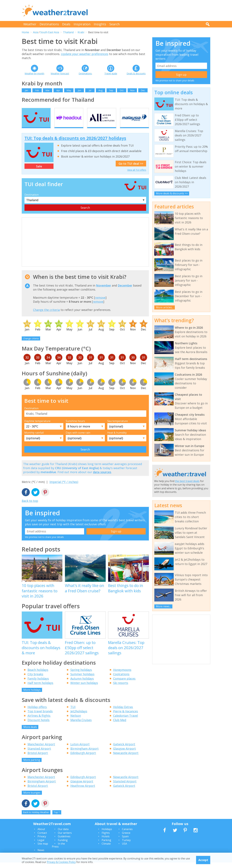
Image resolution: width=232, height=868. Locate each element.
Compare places (124, 684)
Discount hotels (39, 726)
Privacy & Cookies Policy (61, 862)
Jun (79, 90)
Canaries (127, 835)
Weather (30, 24)
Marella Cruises (81, 726)
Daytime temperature (37, 426)
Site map (43, 849)
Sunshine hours (75, 426)
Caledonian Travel (126, 721)
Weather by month (34, 74)
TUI (73, 713)
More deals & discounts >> (172, 193)
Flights (106, 838)
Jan (26, 90)
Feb (37, 90)
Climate (106, 849)
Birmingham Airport (85, 754)
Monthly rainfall (34, 438)
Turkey (126, 846)
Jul (90, 90)
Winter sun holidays (84, 688)
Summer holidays (82, 680)
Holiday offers (37, 713)
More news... (163, 606)
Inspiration (82, 24)
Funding (63, 846)
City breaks (35, 680)
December (125, 291)
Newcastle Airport (126, 758)
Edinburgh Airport (83, 758)
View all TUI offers (137, 176)
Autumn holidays (82, 684)
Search (115, 24)
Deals (66, 24)
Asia (36, 32)
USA (124, 849)
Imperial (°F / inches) (64, 488)
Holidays (107, 835)
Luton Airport (80, 750)
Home (25, 32)
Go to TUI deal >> (131, 169)
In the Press (58, 851)
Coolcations (121, 680)
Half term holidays (40, 688)
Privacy (42, 842)
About (41, 835)
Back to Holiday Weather (36, 818)
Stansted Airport (39, 754)
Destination (32, 200)
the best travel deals (187, 481)
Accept (203, 860)
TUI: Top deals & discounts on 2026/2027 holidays (75, 144)
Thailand (68, 32)
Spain (125, 842)
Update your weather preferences (85, 54)
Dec (143, 90)
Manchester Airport (41, 750)
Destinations (49, 24)
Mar (48, 90)
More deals (30, 733)
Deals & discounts (136, 74)
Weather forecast (60, 74)
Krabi (81, 32)
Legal (41, 846)
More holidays (32, 695)
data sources (102, 478)
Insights (100, 24)
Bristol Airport (38, 758)
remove (100, 303)
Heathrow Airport (83, 791)
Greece (126, 838)
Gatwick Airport (124, 750)
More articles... (165, 307)
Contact (42, 838)
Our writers (65, 838)
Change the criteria (46, 315)
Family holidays (38, 684)
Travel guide (111, 74)
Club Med (120, 726)
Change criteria (31, 344)
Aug (100, 90)
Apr (58, 90)
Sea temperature (118, 426)
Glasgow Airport (124, 754)
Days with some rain (78, 438)
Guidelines (64, 842)
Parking (106, 846)
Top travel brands (40, 717)
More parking (32, 765)
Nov (132, 90)
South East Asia (50, 32)
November (104, 291)
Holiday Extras (123, 713)
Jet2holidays (79, 717)
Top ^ (57, 818)
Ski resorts (121, 688)
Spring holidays (81, 675)
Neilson (76, 721)
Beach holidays (38, 675)
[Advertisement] (152, 10)
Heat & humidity (117, 438)
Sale (39, 172)
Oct (122, 90)
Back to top (30, 506)
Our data (63, 835)
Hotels (106, 842)
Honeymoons (122, 675)
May (69, 90)
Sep (111, 90)
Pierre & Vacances (126, 717)
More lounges (32, 798)
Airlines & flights (39, 721)
